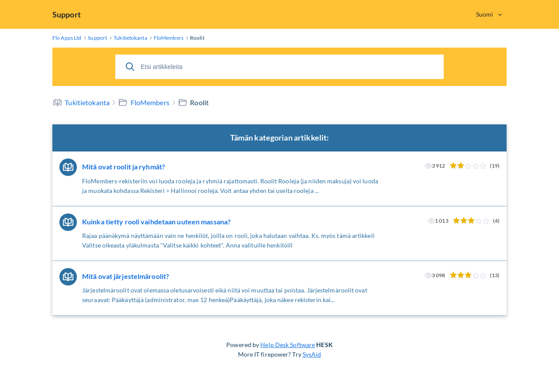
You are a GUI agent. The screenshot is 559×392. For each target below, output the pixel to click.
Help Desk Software (288, 345)
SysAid (312, 354)
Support (67, 14)
